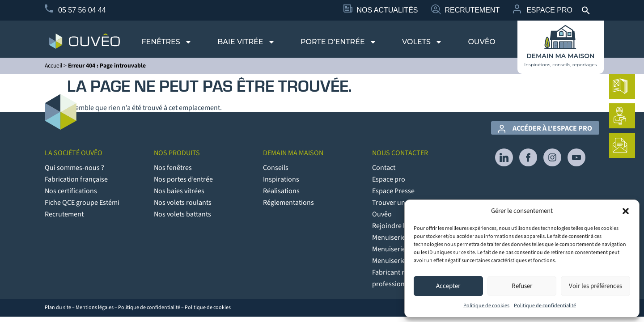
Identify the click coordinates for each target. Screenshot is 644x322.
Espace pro (389, 179)
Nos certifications (71, 191)
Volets (422, 42)
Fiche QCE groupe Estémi (82, 203)
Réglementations (288, 203)
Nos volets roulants (183, 203)
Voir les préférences (595, 286)
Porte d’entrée (339, 42)
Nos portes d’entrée (183, 179)
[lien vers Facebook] (528, 157)
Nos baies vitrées (179, 191)
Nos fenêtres (173, 168)
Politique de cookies (486, 306)
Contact (384, 168)
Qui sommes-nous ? (74, 168)
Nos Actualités (388, 10)
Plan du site (58, 307)
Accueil (53, 66)
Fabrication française (76, 179)
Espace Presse (393, 191)
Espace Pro (549, 10)
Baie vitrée (246, 42)
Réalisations (281, 191)
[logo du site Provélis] (85, 41)
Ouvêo (481, 42)
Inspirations (281, 179)
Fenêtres (166, 42)
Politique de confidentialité (545, 306)
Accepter (448, 286)
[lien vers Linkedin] (504, 157)
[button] (626, 211)
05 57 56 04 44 (82, 10)
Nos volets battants (182, 214)
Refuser (522, 286)
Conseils (276, 168)
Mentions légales (95, 307)
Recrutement (472, 10)
